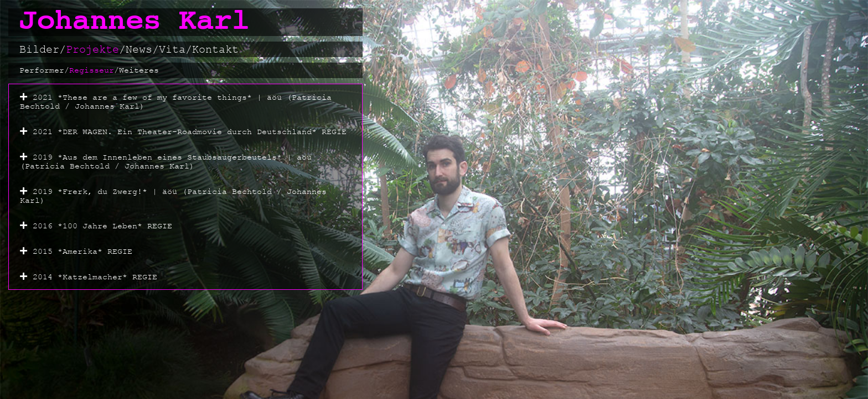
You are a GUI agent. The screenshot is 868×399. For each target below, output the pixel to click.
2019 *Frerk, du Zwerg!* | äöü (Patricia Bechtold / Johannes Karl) (173, 196)
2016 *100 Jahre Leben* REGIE (102, 226)
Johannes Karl (135, 22)
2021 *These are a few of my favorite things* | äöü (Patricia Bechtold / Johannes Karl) (176, 102)
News (142, 49)
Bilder (43, 49)
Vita (175, 49)
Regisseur (94, 70)
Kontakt (215, 49)
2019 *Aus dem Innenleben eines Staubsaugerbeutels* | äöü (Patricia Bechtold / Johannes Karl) (166, 162)
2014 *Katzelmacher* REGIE (95, 277)
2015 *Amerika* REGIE (82, 251)
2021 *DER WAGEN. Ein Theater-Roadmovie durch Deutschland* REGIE (190, 132)
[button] (185, 101)
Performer (44, 70)
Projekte (96, 49)
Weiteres (139, 70)
